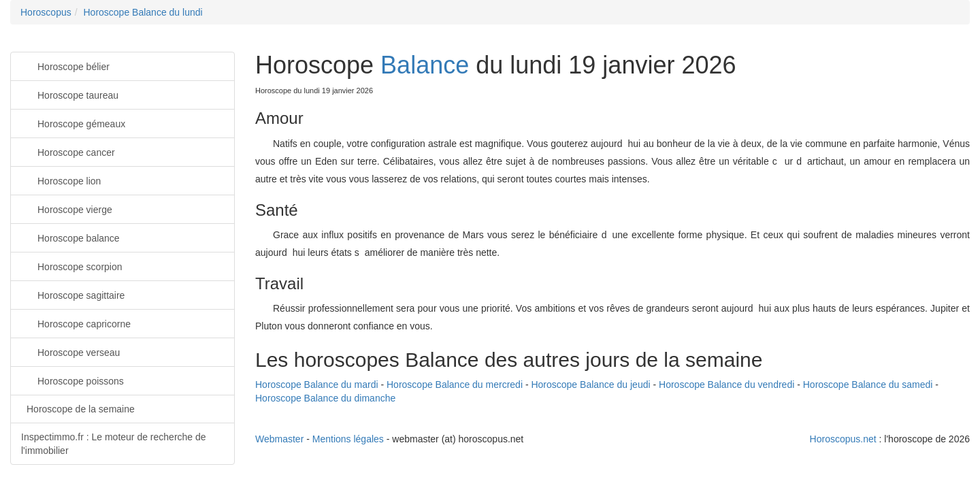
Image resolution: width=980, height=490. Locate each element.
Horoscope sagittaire (73, 294)
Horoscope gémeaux (73, 123)
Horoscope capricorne (76, 323)
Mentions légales (348, 439)
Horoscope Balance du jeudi (590, 385)
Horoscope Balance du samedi (868, 385)
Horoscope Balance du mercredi (455, 385)
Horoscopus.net (843, 439)
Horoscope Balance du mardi (317, 385)
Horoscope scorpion (72, 266)
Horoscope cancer (68, 151)
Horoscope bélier (65, 66)
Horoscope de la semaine (81, 409)
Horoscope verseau (70, 352)
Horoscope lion (61, 180)
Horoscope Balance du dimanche (325, 398)
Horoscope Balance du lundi (143, 12)
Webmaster (279, 439)
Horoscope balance (70, 237)
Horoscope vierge (67, 209)
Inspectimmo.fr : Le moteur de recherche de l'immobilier (114, 444)
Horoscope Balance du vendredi (726, 385)
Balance (425, 65)
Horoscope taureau (70, 94)
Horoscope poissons (72, 380)
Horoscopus (46, 12)
